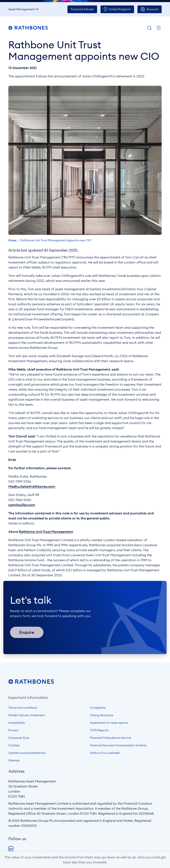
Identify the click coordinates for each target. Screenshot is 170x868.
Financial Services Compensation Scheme (118, 745)
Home (12, 240)
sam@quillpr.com (22, 505)
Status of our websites (105, 753)
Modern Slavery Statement (27, 715)
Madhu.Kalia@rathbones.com (32, 486)
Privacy (13, 730)
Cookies (14, 745)
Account (152, 9)
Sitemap (14, 760)
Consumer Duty (19, 738)
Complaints (98, 708)
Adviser (82, 9)
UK (120, 9)
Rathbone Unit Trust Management (46, 532)
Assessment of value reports (109, 723)
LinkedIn (11, 849)
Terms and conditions (23, 708)
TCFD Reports (99, 730)
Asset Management (22, 9)
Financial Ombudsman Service (111, 738)
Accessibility (17, 723)
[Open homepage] (31, 683)
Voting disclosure (102, 715)
